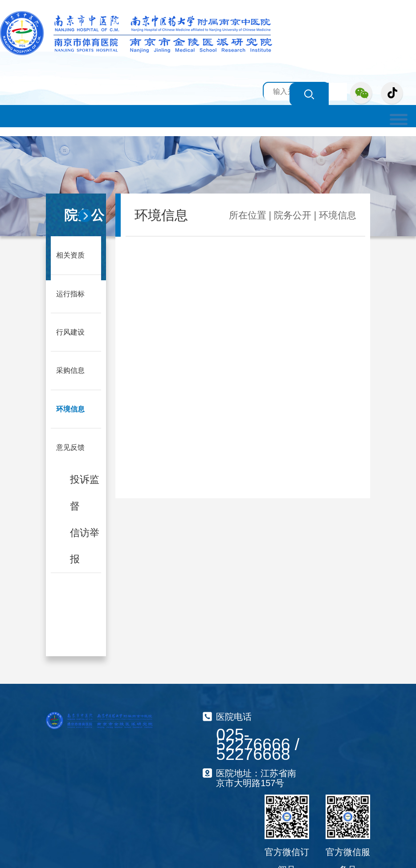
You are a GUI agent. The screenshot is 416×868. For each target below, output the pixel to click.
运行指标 (70, 293)
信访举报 (85, 543)
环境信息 (70, 407)
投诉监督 (85, 491)
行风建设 (70, 331)
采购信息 (70, 369)
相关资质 (70, 255)
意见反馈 (70, 446)
